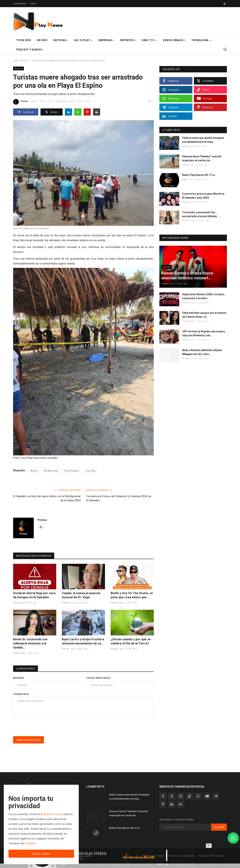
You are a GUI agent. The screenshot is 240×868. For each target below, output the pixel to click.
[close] (75, 789)
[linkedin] (172, 804)
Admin (185, 179)
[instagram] (181, 796)
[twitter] (172, 796)
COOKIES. (30, 843)
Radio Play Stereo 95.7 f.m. (199, 175)
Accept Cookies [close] (41, 854)
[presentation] (42, 726)
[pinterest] (163, 804)
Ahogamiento (51, 471)
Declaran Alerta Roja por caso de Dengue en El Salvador (34, 595)
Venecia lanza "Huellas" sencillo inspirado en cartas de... (202, 158)
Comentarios (25, 669)
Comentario (21, 694)
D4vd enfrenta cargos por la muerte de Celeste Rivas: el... (204, 315)
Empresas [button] (106, 40)
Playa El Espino (72, 471)
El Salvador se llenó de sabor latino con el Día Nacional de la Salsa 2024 (47, 498)
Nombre (18, 678)
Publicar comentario (28, 740)
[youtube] (207, 796)
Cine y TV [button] (149, 40)
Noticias (24, 60)
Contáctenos (20, 3)
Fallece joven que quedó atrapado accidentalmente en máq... (203, 140)
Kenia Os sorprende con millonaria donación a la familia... (30, 643)
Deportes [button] (128, 40)
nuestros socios (53, 814)
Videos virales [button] (174, 40)
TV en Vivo (24, 40)
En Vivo (42, 40)
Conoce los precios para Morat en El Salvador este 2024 (203, 196)
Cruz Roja (90, 471)
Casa (15, 60)
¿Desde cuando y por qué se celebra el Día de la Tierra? (131, 641)
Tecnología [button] (201, 40)
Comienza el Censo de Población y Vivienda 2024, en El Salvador (119, 498)
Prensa (21, 102)
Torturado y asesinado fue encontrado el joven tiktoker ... (201, 214)
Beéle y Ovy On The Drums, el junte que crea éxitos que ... (132, 595)
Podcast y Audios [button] (30, 49)
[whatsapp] (198, 796)
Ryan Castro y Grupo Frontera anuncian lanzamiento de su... (83, 641)
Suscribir (219, 827)
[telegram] (216, 796)
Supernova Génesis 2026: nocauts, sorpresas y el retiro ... (203, 296)
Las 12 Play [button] (83, 40)
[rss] (181, 804)
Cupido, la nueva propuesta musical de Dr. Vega (81, 595)
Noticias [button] (61, 40)
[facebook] (163, 796)
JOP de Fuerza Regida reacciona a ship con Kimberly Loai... (203, 333)
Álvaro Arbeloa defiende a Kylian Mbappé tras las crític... (202, 352)
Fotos (33, 3)
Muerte (34, 471)
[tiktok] (189, 796)
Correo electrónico (98, 678)
